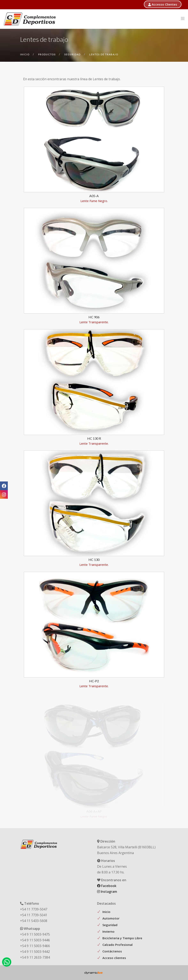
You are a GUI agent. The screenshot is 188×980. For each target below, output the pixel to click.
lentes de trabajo (104, 54)
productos (47, 54)
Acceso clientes (114, 958)
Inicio (106, 912)
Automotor (111, 918)
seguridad (72, 54)
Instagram (107, 892)
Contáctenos (112, 951)
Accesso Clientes (163, 4)
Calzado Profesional (117, 945)
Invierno (108, 931)
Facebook (107, 886)
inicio (25, 54)
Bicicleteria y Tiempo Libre (122, 938)
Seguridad (110, 925)
